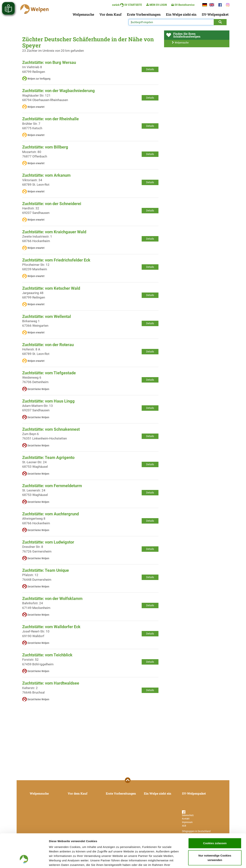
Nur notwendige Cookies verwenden (215, 829)
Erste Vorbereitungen (144, 14)
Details (150, 69)
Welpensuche (83, 14)
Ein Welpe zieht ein (181, 14)
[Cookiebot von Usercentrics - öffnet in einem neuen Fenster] (24, 861)
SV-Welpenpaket (215, 14)
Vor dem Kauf (110, 14)
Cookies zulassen (215, 815)
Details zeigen (198, 861)
